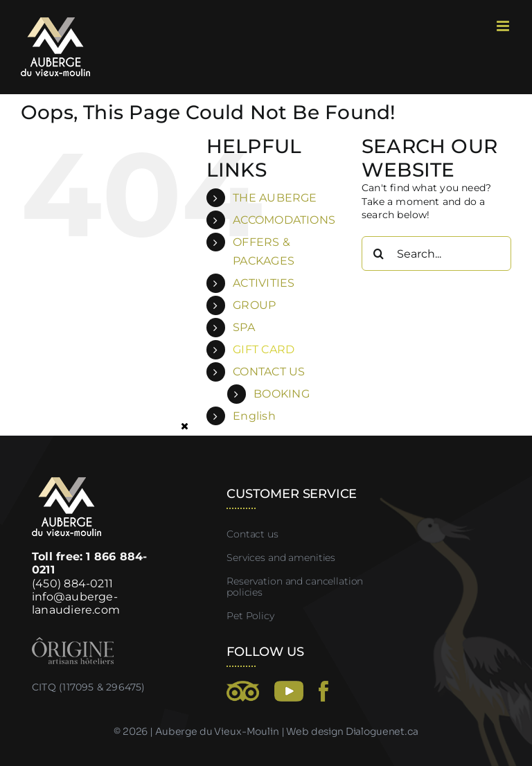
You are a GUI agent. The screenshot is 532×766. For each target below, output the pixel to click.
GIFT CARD (264, 349)
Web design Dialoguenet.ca (352, 731)
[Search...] (436, 253)
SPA (244, 327)
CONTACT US (269, 372)
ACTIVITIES (264, 283)
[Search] (379, 253)
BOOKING (281, 394)
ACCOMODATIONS (284, 220)
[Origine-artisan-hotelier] (73, 642)
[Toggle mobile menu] (504, 26)
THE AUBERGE (275, 198)
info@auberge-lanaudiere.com (76, 603)
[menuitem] (287, 416)
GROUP (254, 305)
